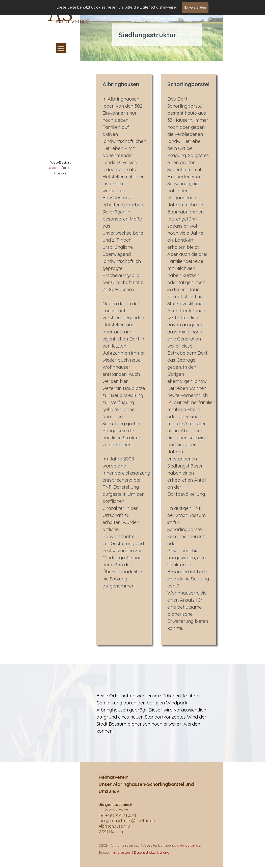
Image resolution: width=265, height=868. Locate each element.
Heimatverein (70, 21)
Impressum (122, 852)
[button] (127, 820)
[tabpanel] (61, 167)
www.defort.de (61, 168)
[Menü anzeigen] (61, 48)
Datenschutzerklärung (152, 852)
